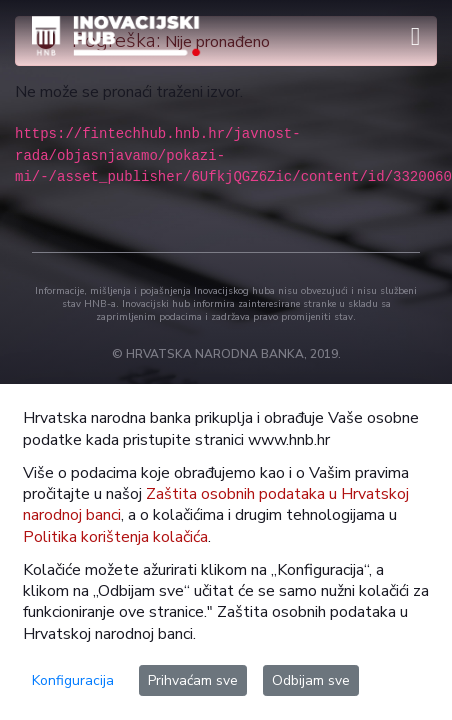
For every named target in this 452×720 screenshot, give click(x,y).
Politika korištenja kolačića (115, 537)
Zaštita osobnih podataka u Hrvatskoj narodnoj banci (216, 504)
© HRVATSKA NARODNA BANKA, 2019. (226, 354)
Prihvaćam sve (193, 680)
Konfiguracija (73, 680)
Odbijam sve (311, 680)
